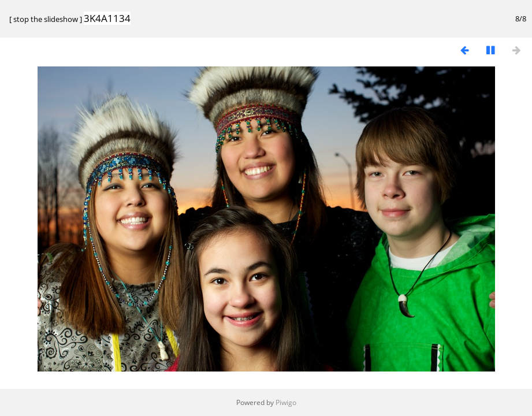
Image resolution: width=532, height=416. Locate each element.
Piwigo (286, 402)
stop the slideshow (46, 19)
